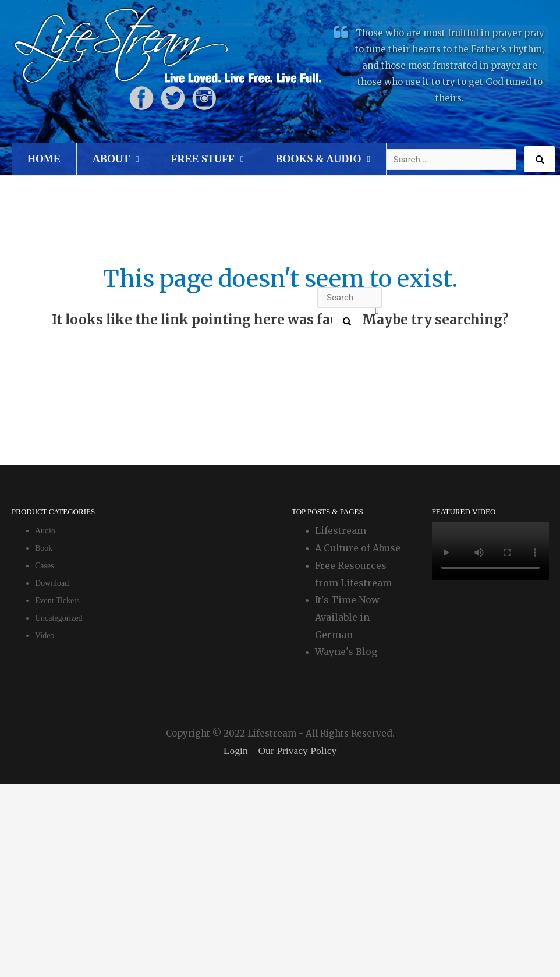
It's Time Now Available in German (347, 617)
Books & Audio (319, 159)
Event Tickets (57, 601)
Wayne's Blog (346, 652)
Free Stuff (203, 159)
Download (52, 583)
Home (44, 159)
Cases (45, 566)
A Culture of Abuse (358, 548)
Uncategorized (59, 618)
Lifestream (341, 530)
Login (235, 751)
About (111, 159)
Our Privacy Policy (298, 751)
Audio (45, 531)
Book (44, 548)
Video (45, 636)
